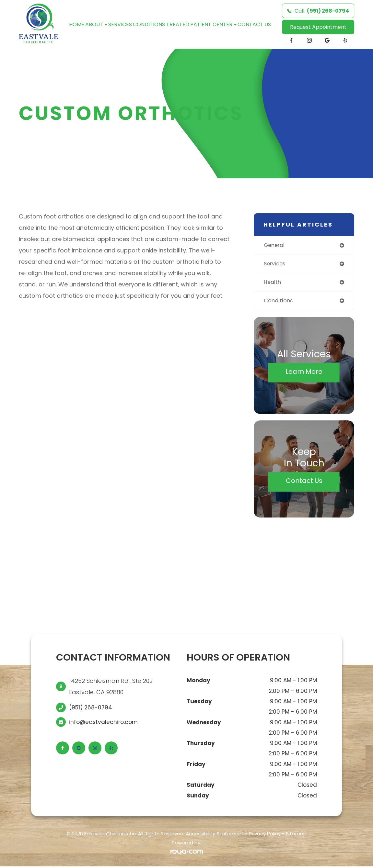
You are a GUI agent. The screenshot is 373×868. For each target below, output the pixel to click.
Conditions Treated (161, 24)
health (273, 283)
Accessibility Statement (215, 835)
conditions (279, 302)
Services (120, 24)
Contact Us (254, 24)
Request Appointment (318, 27)
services (276, 264)
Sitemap (296, 835)
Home (77, 24)
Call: (318, 11)
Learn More (304, 373)
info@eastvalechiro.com (103, 724)
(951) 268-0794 (91, 709)
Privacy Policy (265, 835)
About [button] (96, 24)
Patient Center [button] (213, 24)
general (275, 245)
